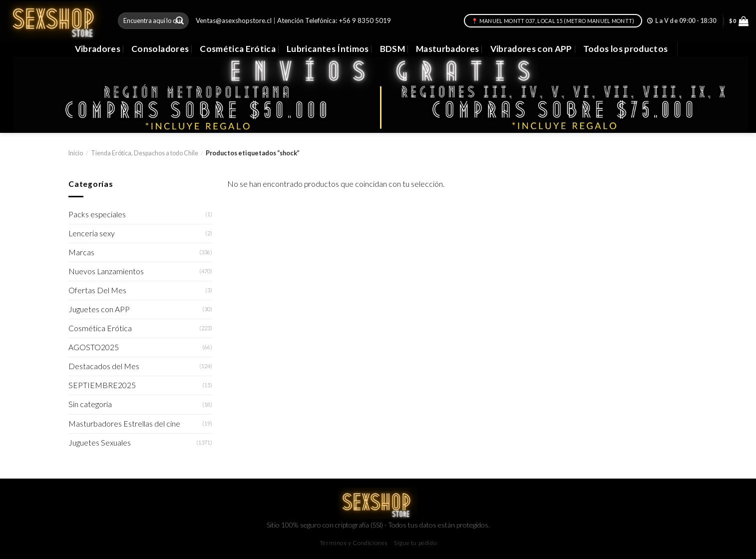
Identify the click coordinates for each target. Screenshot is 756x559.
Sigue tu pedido (415, 543)
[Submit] (180, 21)
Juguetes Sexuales (100, 443)
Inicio (76, 153)
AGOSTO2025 (94, 347)
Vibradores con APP (531, 49)
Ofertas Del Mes (97, 290)
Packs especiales (97, 214)
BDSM (392, 49)
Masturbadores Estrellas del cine (124, 424)
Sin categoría (90, 404)
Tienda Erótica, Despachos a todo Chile (145, 153)
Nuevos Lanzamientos (106, 271)
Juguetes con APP (99, 309)
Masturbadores (448, 49)
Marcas (81, 252)
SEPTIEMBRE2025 (102, 385)
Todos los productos (626, 49)
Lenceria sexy (92, 233)
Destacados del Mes (104, 366)
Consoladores (160, 49)
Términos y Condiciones (354, 543)
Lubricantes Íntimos (328, 49)
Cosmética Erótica (238, 49)
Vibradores (98, 49)
